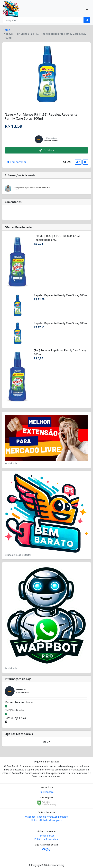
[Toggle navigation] (87, 9)
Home (6, 30)
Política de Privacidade (46, 839)
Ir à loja (46, 150)
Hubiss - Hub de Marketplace (46, 820)
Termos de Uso (46, 836)
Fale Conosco (47, 792)
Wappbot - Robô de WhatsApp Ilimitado (46, 817)
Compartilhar (17, 162)
